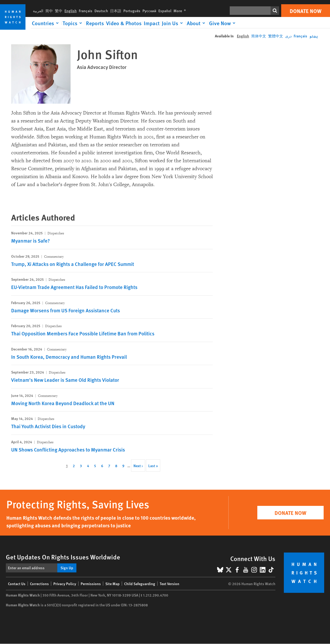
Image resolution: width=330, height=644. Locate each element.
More (181, 11)
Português (132, 11)
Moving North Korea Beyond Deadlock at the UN (63, 403)
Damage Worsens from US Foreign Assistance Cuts (66, 310)
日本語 (116, 11)
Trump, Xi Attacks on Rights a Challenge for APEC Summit (73, 264)
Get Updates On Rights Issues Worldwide (63, 557)
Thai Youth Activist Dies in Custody (48, 426)
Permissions (91, 584)
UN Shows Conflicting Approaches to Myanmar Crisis (68, 450)
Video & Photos (124, 23)
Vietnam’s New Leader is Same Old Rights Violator (65, 380)
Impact (152, 23)
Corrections (39, 584)
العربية (38, 11)
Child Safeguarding (140, 584)
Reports (95, 23)
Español (165, 11)
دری (288, 36)
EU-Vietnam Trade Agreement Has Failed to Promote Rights (74, 287)
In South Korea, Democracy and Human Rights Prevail (69, 357)
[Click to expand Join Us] (173, 23)
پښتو (314, 36)
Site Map (112, 584)
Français (86, 11)
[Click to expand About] (197, 23)
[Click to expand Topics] (73, 23)
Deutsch (101, 11)
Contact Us (17, 584)
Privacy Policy (65, 584)
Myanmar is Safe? (31, 241)
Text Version (170, 584)
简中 (49, 11)
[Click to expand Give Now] (223, 23)
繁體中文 (276, 36)
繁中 (59, 11)
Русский (149, 11)
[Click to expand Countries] (46, 23)
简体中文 (259, 36)
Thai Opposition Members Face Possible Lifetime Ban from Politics (83, 333)
